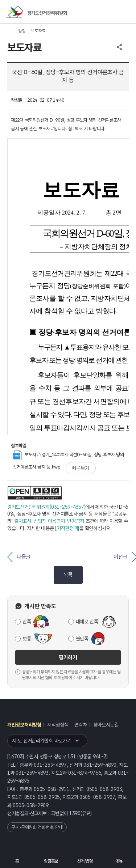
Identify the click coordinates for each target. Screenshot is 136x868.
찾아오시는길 (106, 725)
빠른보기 (81, 468)
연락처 (81, 725)
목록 (68, 575)
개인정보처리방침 (24, 725)
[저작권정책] (67, 528)
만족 (27, 622)
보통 (27, 639)
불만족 (82, 639)
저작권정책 (58, 725)
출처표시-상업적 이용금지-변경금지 (49, 521)
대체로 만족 (87, 622)
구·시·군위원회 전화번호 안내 (37, 827)
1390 (75, 813)
